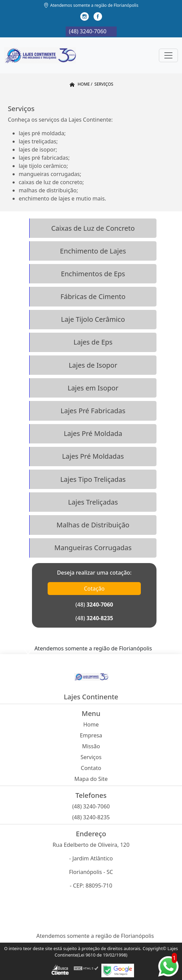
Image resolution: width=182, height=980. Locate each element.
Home (91, 724)
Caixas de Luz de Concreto (93, 228)
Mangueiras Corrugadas (93, 548)
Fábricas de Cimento (93, 296)
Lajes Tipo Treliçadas (93, 479)
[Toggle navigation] (168, 55)
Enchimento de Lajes (93, 251)
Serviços (91, 757)
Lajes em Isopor (93, 388)
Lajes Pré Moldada (93, 433)
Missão (91, 746)
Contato (91, 768)
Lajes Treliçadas (93, 502)
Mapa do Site (91, 779)
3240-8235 (100, 618)
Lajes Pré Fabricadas (93, 411)
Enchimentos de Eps (93, 274)
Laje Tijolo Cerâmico (93, 319)
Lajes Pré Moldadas (93, 456)
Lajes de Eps (93, 342)
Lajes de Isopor (93, 365)
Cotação (94, 589)
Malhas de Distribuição (93, 525)
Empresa (91, 735)
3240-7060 (100, 605)
